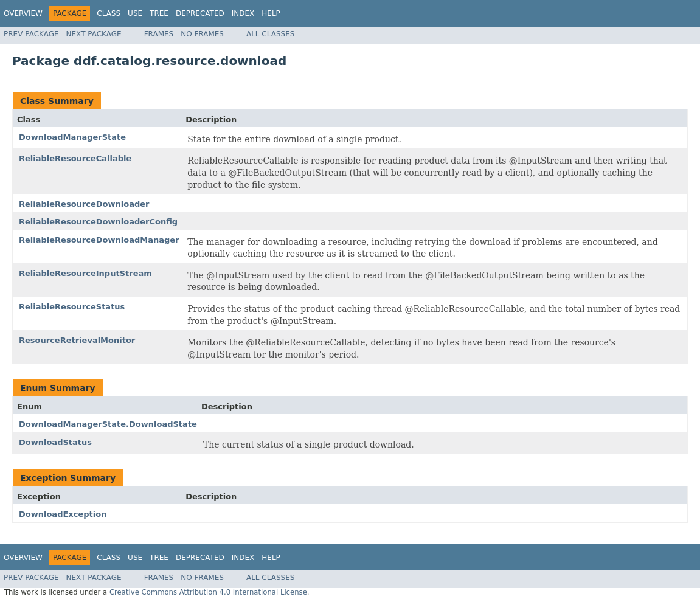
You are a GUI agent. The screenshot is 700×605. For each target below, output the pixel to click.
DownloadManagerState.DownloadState (108, 424)
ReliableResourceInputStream (85, 273)
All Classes (270, 34)
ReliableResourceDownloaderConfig (98, 222)
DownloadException (63, 514)
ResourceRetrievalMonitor (77, 340)
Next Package (94, 34)
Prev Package (31, 34)
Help (271, 13)
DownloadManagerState (72, 137)
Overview (23, 13)
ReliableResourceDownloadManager (99, 240)
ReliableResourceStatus (72, 307)
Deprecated (200, 13)
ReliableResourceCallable (75, 158)
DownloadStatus (55, 442)
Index (243, 13)
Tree (159, 13)
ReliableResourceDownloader (84, 204)
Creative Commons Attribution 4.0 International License (208, 592)
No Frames (202, 34)
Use (135, 13)
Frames (159, 34)
